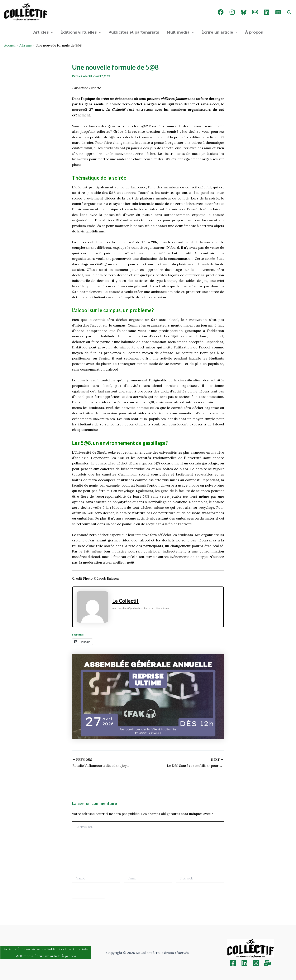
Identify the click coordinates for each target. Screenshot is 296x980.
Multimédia (180, 32)
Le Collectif (125, 601)
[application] (51, 32)
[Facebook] (221, 12)
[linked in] (267, 12)
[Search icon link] (289, 13)
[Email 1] (255, 12)
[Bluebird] (244, 12)
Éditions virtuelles (81, 32)
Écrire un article (219, 32)
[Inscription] (267, 963)
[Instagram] (232, 12)
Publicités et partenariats (134, 32)
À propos (254, 32)
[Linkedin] (244, 963)
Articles (43, 32)
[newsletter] (278, 12)
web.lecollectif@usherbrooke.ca (131, 608)
